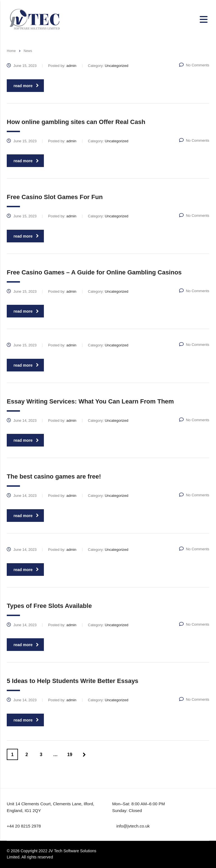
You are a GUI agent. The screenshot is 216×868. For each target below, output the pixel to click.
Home (11, 51)
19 (70, 755)
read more (26, 86)
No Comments (194, 65)
